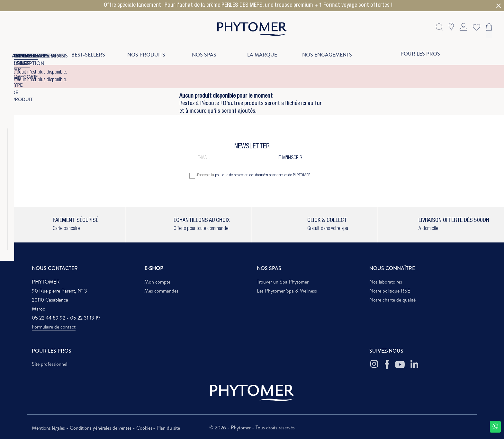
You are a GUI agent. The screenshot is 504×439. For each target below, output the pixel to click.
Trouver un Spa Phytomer (283, 282)
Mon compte (157, 282)
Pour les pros (420, 54)
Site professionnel (50, 364)
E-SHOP (154, 268)
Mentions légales (49, 428)
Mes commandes (161, 291)
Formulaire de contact (54, 327)
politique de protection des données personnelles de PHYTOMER (263, 176)
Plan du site (168, 428)
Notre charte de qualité (392, 300)
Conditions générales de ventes (101, 428)
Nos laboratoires (386, 282)
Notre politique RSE (390, 291)
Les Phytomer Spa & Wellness (287, 291)
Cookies (144, 428)
